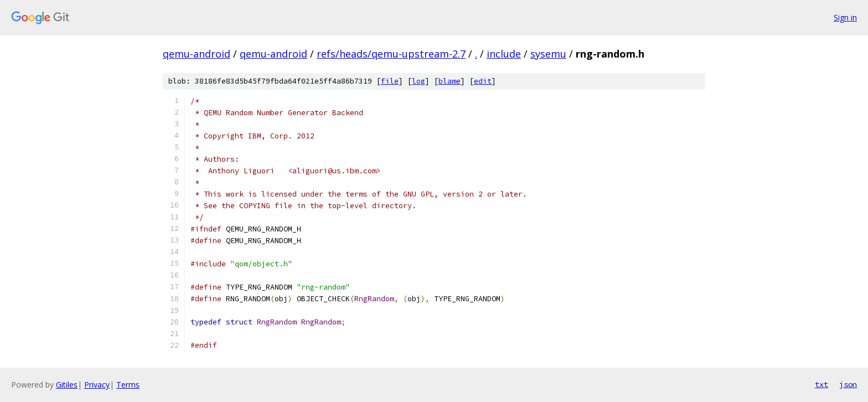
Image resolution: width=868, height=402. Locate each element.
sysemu (548, 54)
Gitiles (67, 385)
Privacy (97, 385)
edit (483, 81)
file (390, 81)
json (848, 384)
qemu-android (197, 54)
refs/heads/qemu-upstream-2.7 (391, 54)
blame (449, 81)
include (504, 54)
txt (821, 384)
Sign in (845, 17)
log (418, 81)
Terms (128, 385)
